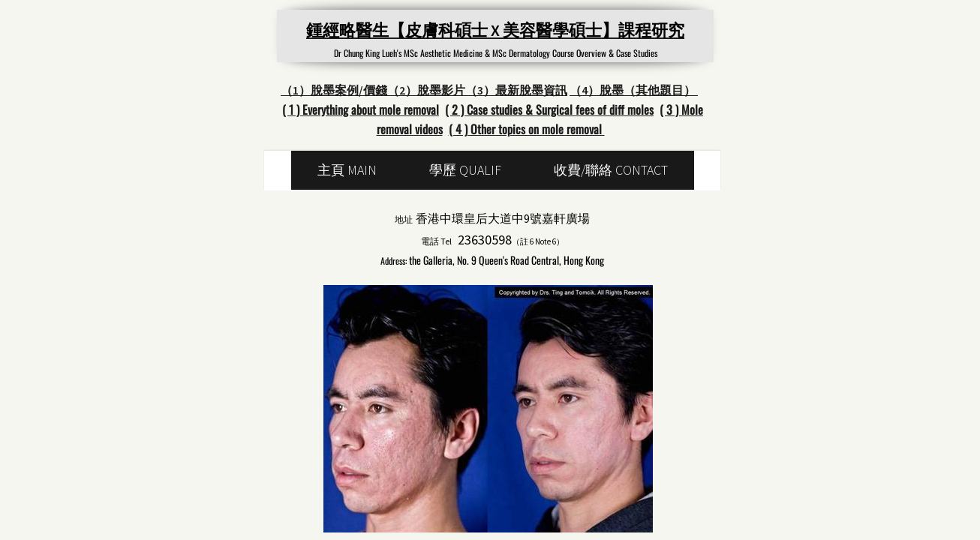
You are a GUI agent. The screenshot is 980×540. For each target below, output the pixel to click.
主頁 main (347, 170)
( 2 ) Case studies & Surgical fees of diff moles (549, 109)
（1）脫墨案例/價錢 (334, 90)
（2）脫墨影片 (426, 90)
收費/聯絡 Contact (611, 170)
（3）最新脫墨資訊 (516, 90)
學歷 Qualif (465, 170)
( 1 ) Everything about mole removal (361, 109)
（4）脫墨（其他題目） (634, 90)
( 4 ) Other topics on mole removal (527, 129)
